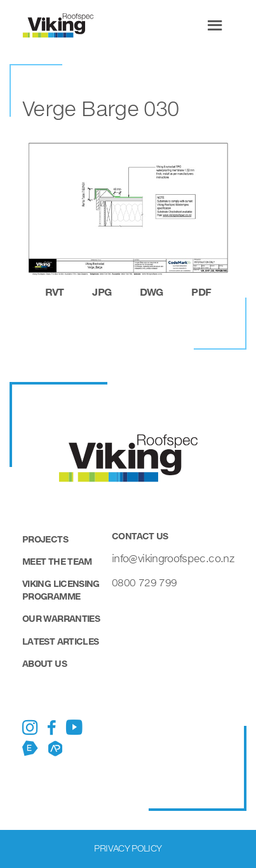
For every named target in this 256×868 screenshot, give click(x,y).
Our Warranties (61, 618)
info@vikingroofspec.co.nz (173, 558)
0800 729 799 (144, 582)
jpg (102, 292)
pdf (201, 292)
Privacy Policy (128, 848)
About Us (44, 663)
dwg (152, 292)
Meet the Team (57, 561)
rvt (55, 292)
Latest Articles (60, 641)
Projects (45, 539)
